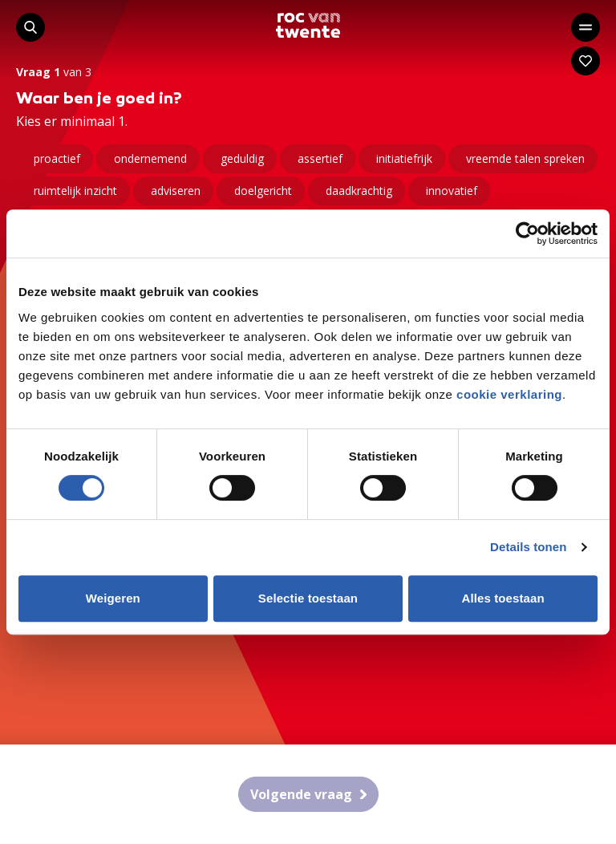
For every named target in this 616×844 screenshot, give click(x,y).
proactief (57, 158)
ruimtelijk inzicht (75, 191)
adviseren (176, 191)
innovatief (452, 191)
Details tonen (528, 547)
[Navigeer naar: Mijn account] (586, 61)
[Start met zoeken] (30, 27)
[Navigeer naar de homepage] (308, 25)
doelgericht (263, 191)
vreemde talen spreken (525, 158)
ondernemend (150, 158)
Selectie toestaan (308, 598)
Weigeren (113, 598)
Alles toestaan (503, 598)
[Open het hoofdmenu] (586, 27)
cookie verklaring (509, 394)
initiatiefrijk (404, 158)
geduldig (242, 158)
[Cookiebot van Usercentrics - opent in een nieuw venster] (527, 233)
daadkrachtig (359, 191)
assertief (320, 158)
